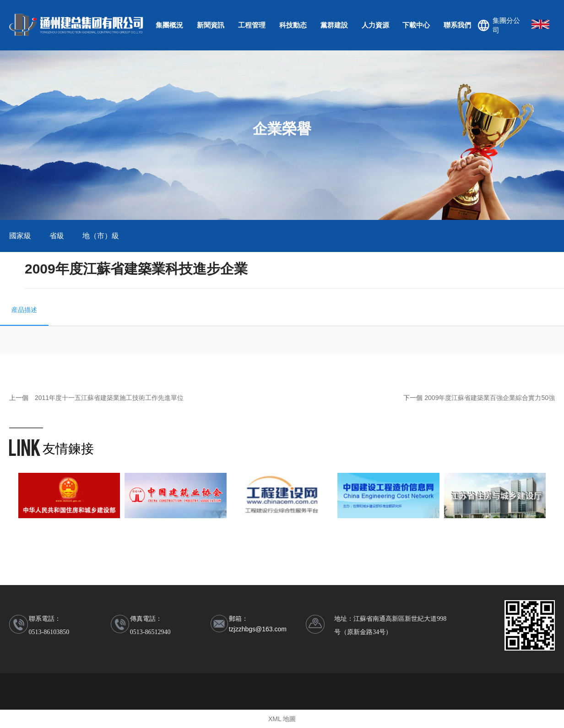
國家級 (20, 236)
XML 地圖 (282, 719)
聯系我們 (457, 25)
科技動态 (293, 25)
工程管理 (252, 25)
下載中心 (416, 25)
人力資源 (375, 25)
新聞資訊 (211, 25)
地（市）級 (101, 236)
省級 (57, 236)
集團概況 (169, 25)
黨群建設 (334, 25)
